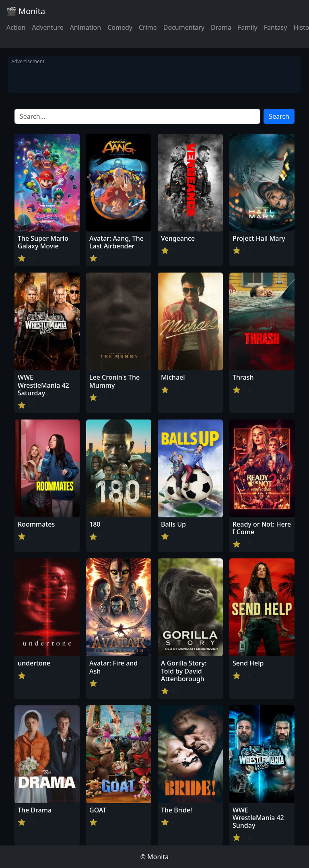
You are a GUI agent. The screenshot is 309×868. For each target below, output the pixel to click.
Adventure (47, 27)
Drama (221, 27)
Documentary (184, 27)
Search (279, 116)
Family (248, 27)
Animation (85, 27)
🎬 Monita (26, 11)
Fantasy (276, 27)
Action (16, 27)
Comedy (120, 27)
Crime (148, 27)
